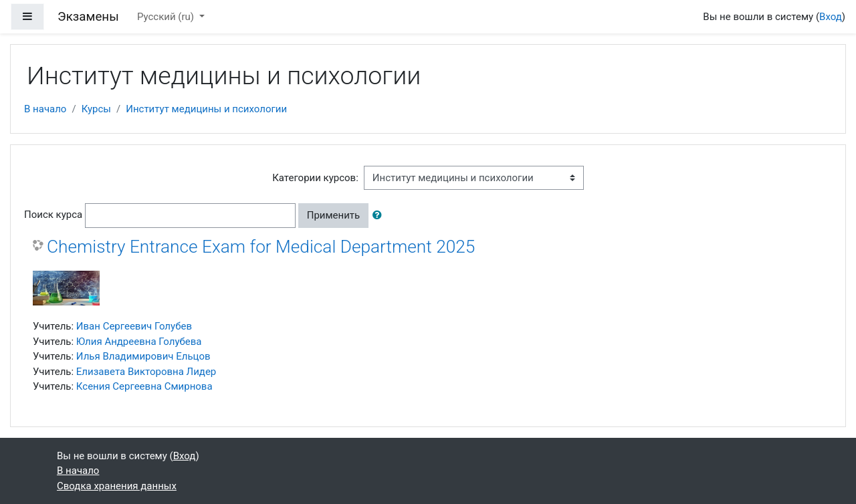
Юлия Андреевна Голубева (139, 342)
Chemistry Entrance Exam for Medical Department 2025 (261, 247)
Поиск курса (53, 215)
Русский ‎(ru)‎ (167, 17)
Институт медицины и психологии (206, 109)
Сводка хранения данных (117, 486)
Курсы (96, 109)
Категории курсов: (315, 178)
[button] (380, 216)
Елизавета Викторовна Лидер (146, 372)
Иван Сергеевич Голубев (134, 326)
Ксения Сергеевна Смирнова (144, 386)
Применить (334, 215)
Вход (831, 17)
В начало (45, 109)
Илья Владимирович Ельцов (143, 356)
